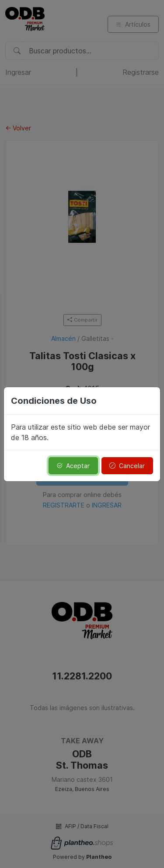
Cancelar (127, 466)
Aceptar (73, 466)
